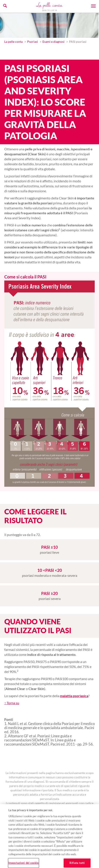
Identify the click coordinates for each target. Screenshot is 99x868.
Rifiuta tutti (77, 863)
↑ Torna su (12, 703)
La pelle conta (13, 42)
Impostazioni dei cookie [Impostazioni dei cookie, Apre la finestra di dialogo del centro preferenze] (24, 863)
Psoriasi (33, 42)
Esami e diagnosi (53, 42)
